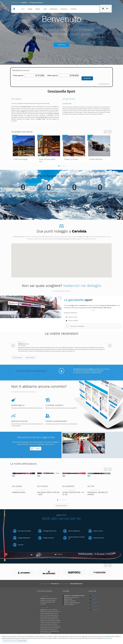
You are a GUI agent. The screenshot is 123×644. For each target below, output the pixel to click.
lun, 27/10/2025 (22, 346)
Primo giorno (18, 75)
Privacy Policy (96, 606)
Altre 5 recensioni (30, 358)
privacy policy (108, 638)
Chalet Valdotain (96, 159)
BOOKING (87, 78)
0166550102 (24, 3)
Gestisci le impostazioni (10, 641)
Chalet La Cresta (71, 159)
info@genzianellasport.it (37, 3)
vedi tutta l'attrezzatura (61, 506)
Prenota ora (95, 603)
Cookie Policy (96, 610)
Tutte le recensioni (17, 358)
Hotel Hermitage (21, 159)
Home (94, 596)
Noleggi (94, 599)
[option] (61, 347)
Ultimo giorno (52, 75)
